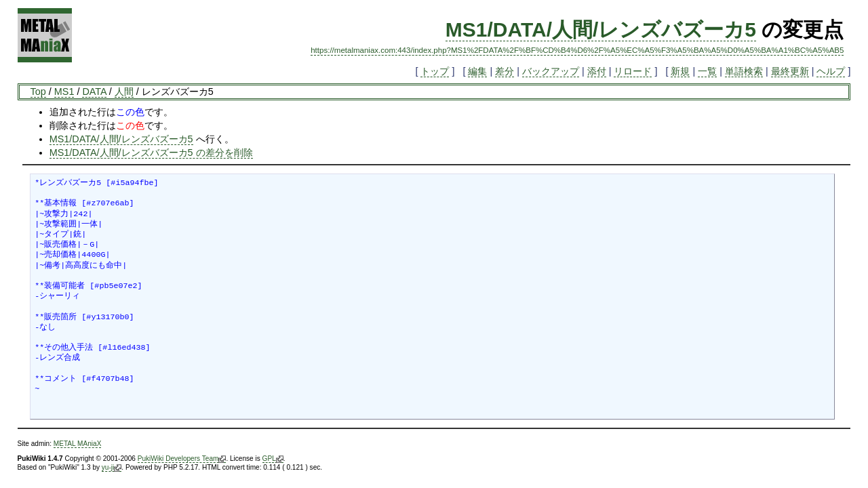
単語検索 (744, 71)
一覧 (707, 71)
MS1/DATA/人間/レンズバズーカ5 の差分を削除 (151, 152)
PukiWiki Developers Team (182, 459)
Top (38, 91)
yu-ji (112, 468)
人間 (124, 91)
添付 (597, 71)
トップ (435, 71)
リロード (633, 71)
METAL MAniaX (78, 444)
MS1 (64, 91)
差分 (505, 71)
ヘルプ (831, 71)
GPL (273, 459)
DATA (94, 91)
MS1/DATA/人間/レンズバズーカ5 (601, 29)
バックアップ (551, 71)
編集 (477, 71)
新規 (680, 71)
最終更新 (790, 71)
